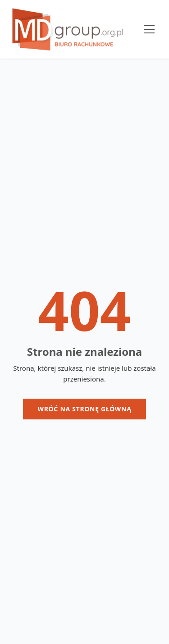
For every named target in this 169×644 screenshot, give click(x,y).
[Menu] (149, 29)
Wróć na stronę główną (84, 409)
